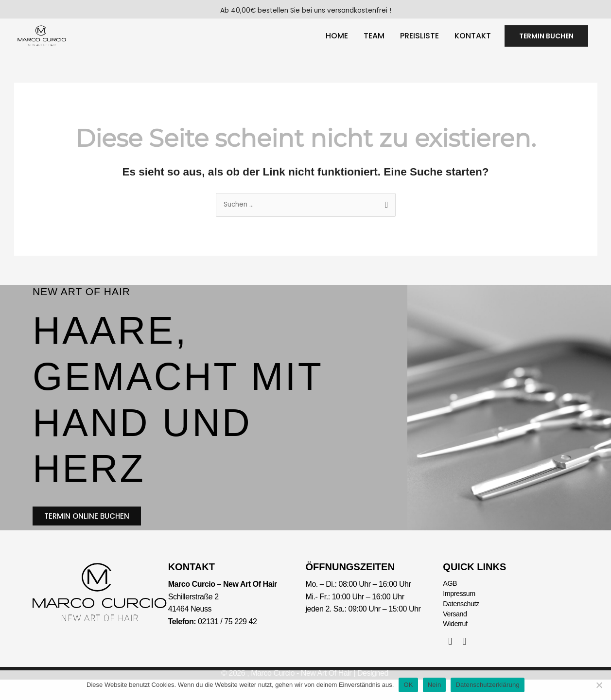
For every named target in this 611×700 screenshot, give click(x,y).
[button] (546, 40)
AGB (451, 598)
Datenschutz (463, 621)
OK (408, 685)
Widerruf (457, 643)
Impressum (461, 609)
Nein (435, 685)
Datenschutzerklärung (487, 685)
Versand (456, 632)
